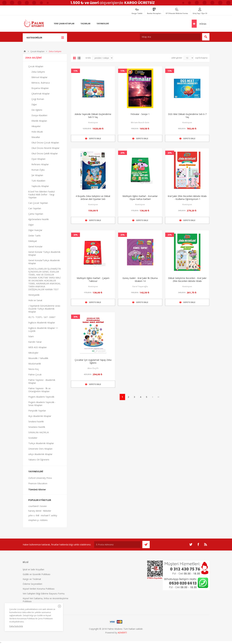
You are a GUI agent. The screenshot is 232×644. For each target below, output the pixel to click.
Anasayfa (25, 51)
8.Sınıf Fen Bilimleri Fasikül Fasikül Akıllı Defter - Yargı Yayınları (41, 195)
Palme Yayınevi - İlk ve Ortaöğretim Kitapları (39, 390)
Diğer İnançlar (35, 230)
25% (123, 235)
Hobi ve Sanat (35, 300)
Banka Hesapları (154, 13)
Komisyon (93, 122)
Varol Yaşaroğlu (140, 286)
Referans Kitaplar (40, 164)
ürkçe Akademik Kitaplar (40, 454)
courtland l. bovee (37, 506)
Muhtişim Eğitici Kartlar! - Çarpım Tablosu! (93, 280)
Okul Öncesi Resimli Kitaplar (45, 148)
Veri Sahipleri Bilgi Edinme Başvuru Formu (44, 594)
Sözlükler (33, 438)
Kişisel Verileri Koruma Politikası (39, 589)
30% (76, 317)
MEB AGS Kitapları (37, 347)
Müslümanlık (35, 364)
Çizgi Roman (38, 99)
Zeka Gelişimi (38, 72)
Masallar (36, 137)
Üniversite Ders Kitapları (40, 449)
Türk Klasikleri (38, 181)
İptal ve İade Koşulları (33, 569)
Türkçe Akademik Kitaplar (41, 443)
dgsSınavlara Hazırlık (39, 219)
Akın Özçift (93, 368)
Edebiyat (33, 241)
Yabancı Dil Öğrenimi (39, 460)
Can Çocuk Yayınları (38, 203)
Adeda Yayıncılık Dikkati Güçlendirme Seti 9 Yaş (93, 116)
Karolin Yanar (35, 342)
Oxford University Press (40, 478)
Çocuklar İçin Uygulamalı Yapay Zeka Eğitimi (93, 361)
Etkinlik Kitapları (39, 121)
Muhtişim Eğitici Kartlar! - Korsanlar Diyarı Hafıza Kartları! (140, 198)
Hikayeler (36, 126)
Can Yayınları (35, 208)
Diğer (34, 104)
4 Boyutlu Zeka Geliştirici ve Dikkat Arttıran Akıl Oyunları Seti (93, 198)
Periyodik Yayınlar (37, 411)
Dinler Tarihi (34, 236)
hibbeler (47, 511)
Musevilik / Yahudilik (38, 358)
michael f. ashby (49, 515)
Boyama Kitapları (40, 88)
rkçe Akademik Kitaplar (40, 416)
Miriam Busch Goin (140, 122)
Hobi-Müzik (37, 132)
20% (123, 153)
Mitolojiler (33, 353)
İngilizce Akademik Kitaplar (42, 323)
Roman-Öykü (38, 170)
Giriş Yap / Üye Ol (200, 13)
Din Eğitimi (37, 110)
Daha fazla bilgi (16, 626)
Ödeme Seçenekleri (32, 584)
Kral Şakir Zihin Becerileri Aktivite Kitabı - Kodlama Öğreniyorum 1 (187, 198)
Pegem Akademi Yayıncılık (41, 397)
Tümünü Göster (37, 489)
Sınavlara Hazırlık (37, 427)
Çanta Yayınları (36, 214)
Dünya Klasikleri (39, 115)
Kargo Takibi (137, 13)
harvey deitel (35, 511)
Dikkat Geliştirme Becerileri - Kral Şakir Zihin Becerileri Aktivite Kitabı (187, 280)
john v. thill (34, 515)
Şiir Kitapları (37, 175)
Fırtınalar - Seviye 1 (140, 114)
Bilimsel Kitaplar (39, 77)
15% (76, 71)
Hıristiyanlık (34, 295)
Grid (74, 58)
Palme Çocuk (35, 374)
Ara (206, 37)
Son (158, 397)
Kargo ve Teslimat (32, 579)
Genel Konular (35, 246)
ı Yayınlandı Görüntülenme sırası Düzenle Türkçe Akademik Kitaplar (44, 309)
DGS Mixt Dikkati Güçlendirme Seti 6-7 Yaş (187, 116)
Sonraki (153, 397)
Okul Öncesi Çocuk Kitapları (45, 143)
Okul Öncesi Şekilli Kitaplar (45, 153)
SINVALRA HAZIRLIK (39, 432)
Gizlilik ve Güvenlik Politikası (36, 574)
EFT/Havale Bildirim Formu (177, 13)
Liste (79, 58)
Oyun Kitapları (38, 159)
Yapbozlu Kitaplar (40, 186)
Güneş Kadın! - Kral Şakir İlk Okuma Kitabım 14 (140, 280)
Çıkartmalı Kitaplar (41, 94)
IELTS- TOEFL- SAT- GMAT (42, 317)
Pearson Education (38, 483)
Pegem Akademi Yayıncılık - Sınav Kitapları (42, 404)
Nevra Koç (34, 369)
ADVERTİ (122, 633)
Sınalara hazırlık (36, 421)
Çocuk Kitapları (37, 51)
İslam (31, 336)
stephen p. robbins (38, 520)
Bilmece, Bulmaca (41, 83)
